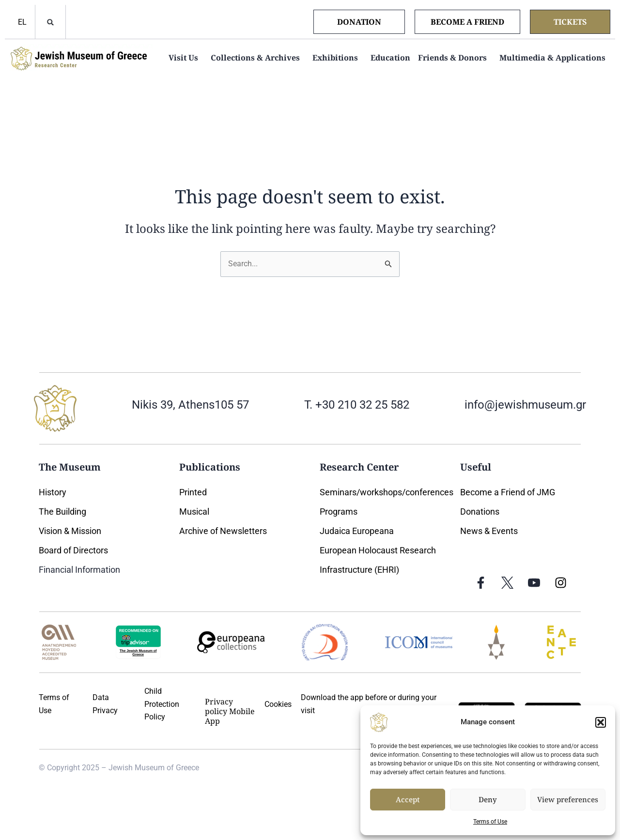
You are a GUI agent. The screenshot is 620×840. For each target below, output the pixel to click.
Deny (488, 799)
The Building (62, 512)
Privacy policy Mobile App (230, 711)
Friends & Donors (455, 58)
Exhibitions (338, 58)
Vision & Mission (70, 531)
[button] (601, 722)
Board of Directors (73, 550)
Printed (193, 492)
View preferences (568, 799)
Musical (194, 512)
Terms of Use (490, 822)
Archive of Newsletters (224, 531)
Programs (339, 512)
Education (390, 58)
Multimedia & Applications (555, 58)
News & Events (489, 531)
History (53, 492)
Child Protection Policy (162, 704)
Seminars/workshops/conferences (387, 492)
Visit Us (186, 58)
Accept (408, 799)
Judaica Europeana (357, 531)
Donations (480, 512)
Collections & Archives (258, 58)
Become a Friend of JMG (508, 492)
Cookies (278, 704)
